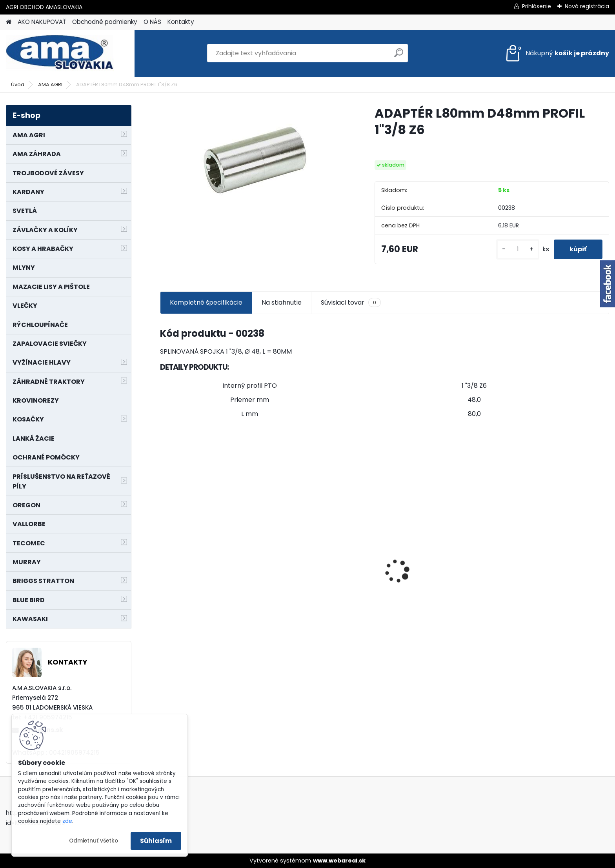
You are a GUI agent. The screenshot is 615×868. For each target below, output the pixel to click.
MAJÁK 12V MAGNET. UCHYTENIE (554, 583)
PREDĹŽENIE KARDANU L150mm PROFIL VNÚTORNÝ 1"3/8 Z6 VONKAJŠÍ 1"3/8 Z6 (210, 558)
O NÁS (152, 22)
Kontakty (181, 22)
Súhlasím (156, 841)
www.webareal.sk (339, 861)
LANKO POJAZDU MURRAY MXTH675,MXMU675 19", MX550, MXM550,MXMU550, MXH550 (439, 581)
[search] (399, 56)
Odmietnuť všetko (94, 841)
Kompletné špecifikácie (206, 302)
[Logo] (60, 53)
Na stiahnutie (282, 302)
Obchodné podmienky (105, 22)
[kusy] (518, 249)
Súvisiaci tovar (351, 303)
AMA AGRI (50, 84)
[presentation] (164, 557)
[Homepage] (9, 22)
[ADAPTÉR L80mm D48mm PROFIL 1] (255, 161)
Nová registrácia (587, 6)
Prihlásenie (537, 6)
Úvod (18, 84)
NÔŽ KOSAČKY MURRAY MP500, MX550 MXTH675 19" (325, 527)
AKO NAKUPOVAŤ (42, 22)
